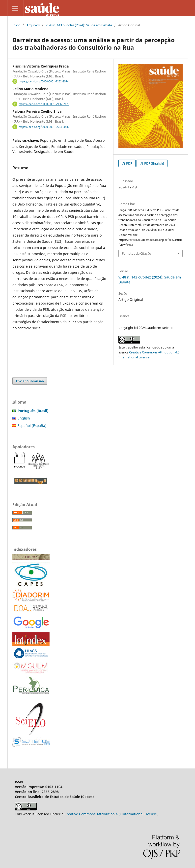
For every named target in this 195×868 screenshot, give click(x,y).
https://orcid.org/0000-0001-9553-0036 (44, 127)
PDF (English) (154, 163)
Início (16, 25)
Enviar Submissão (30, 381)
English (24, 418)
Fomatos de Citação (137, 253)
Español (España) (32, 426)
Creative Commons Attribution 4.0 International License (111, 814)
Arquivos (33, 25)
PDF (129, 163)
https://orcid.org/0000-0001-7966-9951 (44, 104)
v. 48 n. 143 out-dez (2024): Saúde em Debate (79, 25)
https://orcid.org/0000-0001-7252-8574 (44, 81)
